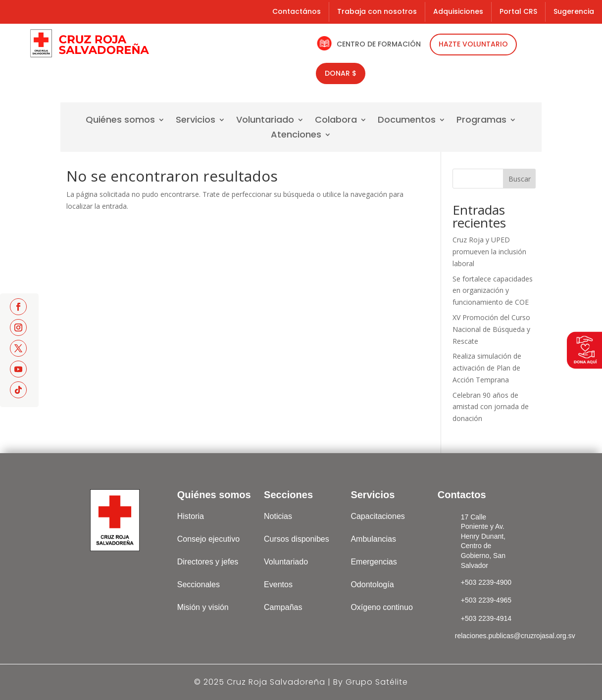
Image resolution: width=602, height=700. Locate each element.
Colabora (336, 121)
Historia (191, 516)
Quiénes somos (120, 121)
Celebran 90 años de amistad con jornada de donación (491, 407)
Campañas (283, 607)
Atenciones (296, 136)
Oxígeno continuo (381, 607)
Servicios (196, 121)
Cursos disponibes (297, 539)
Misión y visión (203, 607)
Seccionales (199, 584)
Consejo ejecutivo (208, 539)
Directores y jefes (208, 562)
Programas (481, 121)
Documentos (407, 121)
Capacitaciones (377, 516)
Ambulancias (373, 539)
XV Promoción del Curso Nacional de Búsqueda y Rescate (491, 329)
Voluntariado (265, 121)
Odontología (372, 584)
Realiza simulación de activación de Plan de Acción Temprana (487, 368)
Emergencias (374, 562)
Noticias (278, 516)
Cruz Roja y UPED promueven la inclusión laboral (489, 252)
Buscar (520, 179)
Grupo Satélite (377, 682)
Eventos (278, 584)
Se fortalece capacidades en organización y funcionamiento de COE (493, 291)
